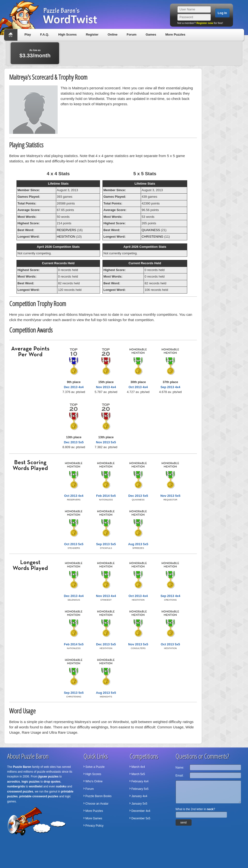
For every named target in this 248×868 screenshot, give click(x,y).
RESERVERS (67, 230)
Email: (180, 776)
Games (151, 34)
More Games (94, 818)
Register (92, 34)
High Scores (68, 34)
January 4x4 (139, 796)
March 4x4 (138, 767)
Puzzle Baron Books (99, 796)
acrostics (14, 782)
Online (112, 34)
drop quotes (52, 782)
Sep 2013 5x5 (106, 544)
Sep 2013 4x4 (170, 387)
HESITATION (66, 237)
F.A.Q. (45, 34)
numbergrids (16, 786)
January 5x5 (139, 804)
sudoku (61, 786)
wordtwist (36, 786)
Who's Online (94, 781)
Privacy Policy (95, 826)
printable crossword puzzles (39, 796)
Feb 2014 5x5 (106, 496)
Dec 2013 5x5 (74, 442)
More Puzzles (175, 34)
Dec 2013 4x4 (74, 387)
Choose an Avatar (97, 804)
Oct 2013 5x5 (74, 544)
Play (28, 34)
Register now (205, 23)
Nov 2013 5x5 (106, 442)
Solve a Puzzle (95, 767)
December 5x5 (141, 818)
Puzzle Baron (22, 767)
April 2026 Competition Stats (58, 247)
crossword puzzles (20, 792)
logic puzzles (31, 782)
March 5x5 (138, 774)
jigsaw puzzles (48, 777)
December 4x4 (141, 811)
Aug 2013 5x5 (138, 544)
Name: (180, 768)
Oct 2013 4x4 (138, 387)
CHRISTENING (153, 237)
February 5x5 (140, 789)
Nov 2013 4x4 (106, 387)
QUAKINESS (151, 230)
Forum (132, 34)
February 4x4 (140, 781)
